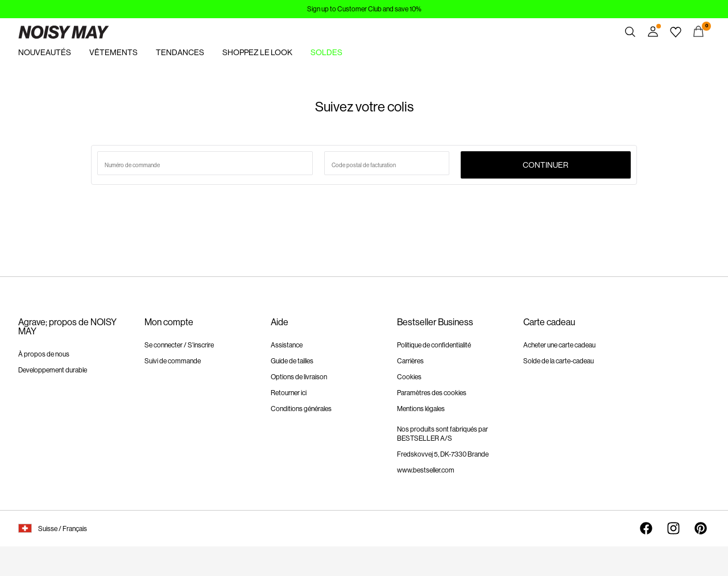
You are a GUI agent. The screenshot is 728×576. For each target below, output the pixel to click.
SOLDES (326, 52)
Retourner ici (289, 393)
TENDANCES (180, 52)
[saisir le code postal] (387, 163)
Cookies (409, 377)
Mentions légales (421, 409)
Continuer (545, 165)
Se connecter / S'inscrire (179, 345)
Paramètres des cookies (432, 393)
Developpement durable (53, 370)
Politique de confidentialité (434, 345)
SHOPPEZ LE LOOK (257, 52)
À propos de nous (44, 354)
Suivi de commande (173, 361)
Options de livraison (299, 377)
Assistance (287, 345)
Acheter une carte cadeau (559, 345)
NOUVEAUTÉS (45, 52)
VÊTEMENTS (113, 52)
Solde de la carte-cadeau (559, 361)
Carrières (410, 361)
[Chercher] (630, 32)
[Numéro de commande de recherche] (205, 163)
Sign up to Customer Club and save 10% (364, 9)
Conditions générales (301, 409)
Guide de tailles (292, 361)
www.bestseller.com (426, 470)
